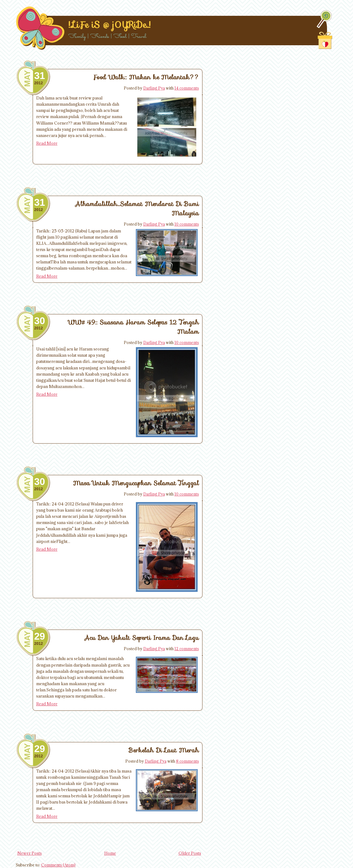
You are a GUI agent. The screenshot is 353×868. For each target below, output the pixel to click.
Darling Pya (154, 88)
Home (110, 853)
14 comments (187, 88)
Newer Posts (30, 853)
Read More (47, 143)
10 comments (187, 224)
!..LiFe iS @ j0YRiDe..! (109, 25)
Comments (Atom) (58, 865)
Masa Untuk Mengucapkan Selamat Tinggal (136, 483)
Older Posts (190, 853)
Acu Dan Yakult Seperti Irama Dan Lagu (142, 638)
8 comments (187, 761)
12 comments (187, 649)
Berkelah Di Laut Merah (164, 750)
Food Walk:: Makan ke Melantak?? (146, 77)
